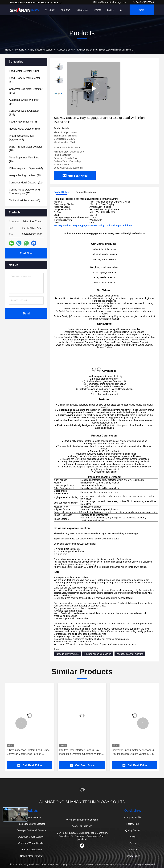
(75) (26, 149)
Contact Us (82, 10)
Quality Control (133, 830)
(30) (25, 176)
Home (20, 10)
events (97, 10)
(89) (25, 201)
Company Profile (133, 817)
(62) (26, 183)
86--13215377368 (143, 2)
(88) (24, 122)
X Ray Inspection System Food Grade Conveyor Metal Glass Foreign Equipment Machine (28, 752)
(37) (24, 192)
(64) (25, 80)
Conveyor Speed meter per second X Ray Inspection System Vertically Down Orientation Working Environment (134, 752)
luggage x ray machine (67, 654)
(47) (21, 138)
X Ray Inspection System (41, 50)
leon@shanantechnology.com (110, 2)
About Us (66, 10)
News (133, 837)
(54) (24, 102)
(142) (26, 91)
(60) (24, 129)
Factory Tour (133, 824)
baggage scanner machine (130, 654)
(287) (24, 71)
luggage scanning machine (98, 654)
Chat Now (26, 253)
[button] (21, 723)
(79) (24, 159)
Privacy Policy (133, 856)
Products (34, 10)
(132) (24, 113)
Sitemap (133, 850)
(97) (26, 168)
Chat (142, 10)
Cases (133, 843)
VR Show (50, 10)
